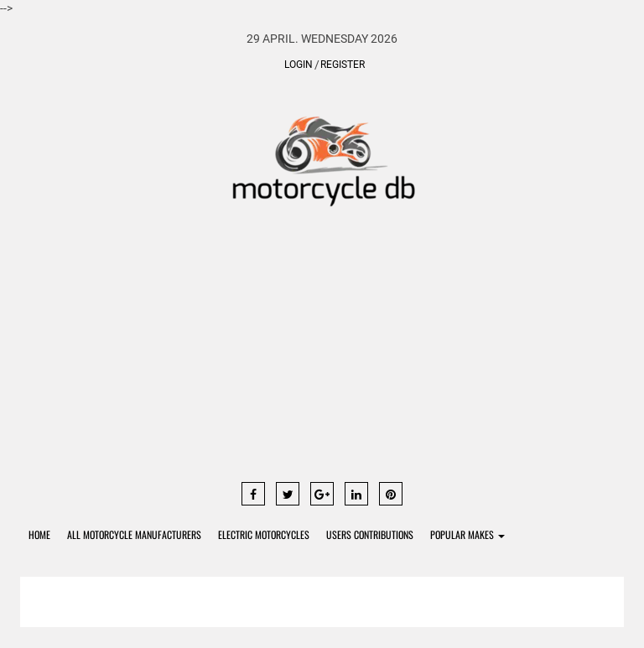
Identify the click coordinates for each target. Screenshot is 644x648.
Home (39, 534)
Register (343, 65)
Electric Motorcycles (264, 534)
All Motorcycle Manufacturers (134, 534)
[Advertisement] (322, 352)
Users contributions (370, 534)
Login (299, 65)
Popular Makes (467, 534)
